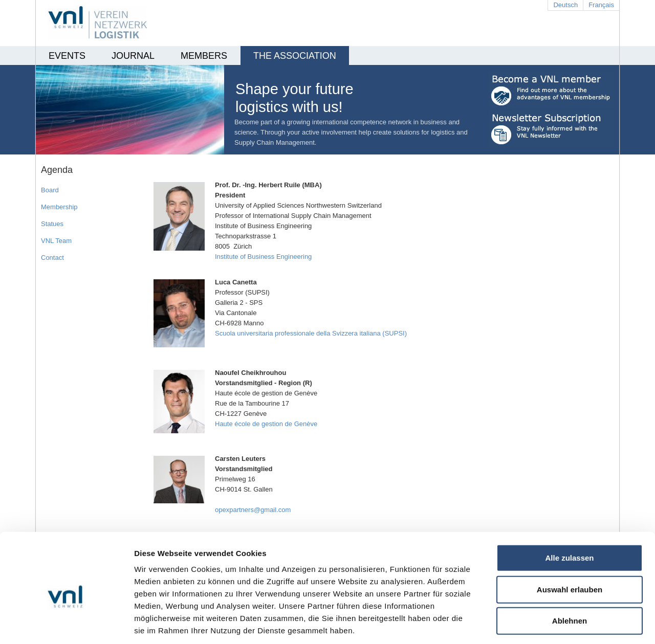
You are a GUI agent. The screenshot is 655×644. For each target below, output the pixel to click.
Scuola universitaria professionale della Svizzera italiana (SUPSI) (311, 333)
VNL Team (56, 241)
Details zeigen (544, 624)
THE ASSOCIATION (295, 56)
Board (50, 190)
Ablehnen (570, 573)
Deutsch (565, 5)
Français (601, 5)
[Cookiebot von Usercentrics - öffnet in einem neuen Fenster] (66, 624)
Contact (52, 258)
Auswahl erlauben (570, 541)
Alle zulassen (569, 510)
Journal (133, 56)
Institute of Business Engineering (263, 257)
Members (204, 56)
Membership (59, 207)
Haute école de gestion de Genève (266, 424)
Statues (52, 224)
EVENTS (67, 56)
